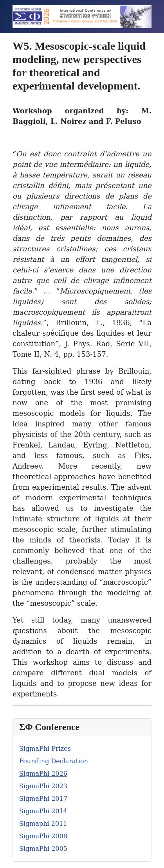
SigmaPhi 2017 (43, 799)
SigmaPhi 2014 (43, 811)
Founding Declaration (54, 761)
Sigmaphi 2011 (43, 824)
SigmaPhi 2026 (43, 774)
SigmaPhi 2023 (43, 786)
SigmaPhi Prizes (45, 749)
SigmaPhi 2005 (43, 849)
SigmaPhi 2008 (43, 836)
